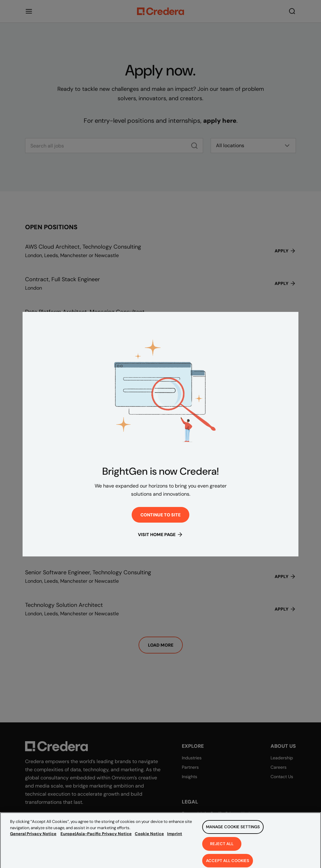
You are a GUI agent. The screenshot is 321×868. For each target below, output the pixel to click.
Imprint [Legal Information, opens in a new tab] (175, 840)
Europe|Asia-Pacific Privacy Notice (96, 840)
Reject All (222, 849)
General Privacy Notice (33, 840)
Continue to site (160, 515)
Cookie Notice (149, 840)
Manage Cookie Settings (233, 833)
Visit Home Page (160, 535)
